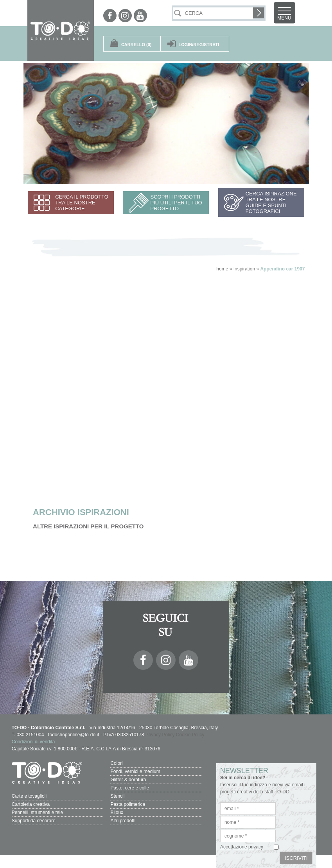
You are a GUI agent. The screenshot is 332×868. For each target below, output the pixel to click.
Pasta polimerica (128, 804)
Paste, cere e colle (130, 788)
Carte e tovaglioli (29, 796)
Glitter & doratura (128, 780)
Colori (116, 763)
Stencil (117, 796)
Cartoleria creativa (31, 804)
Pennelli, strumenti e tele (37, 813)
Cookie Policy (190, 735)
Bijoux (117, 813)
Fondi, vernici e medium (135, 771)
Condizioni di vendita (33, 742)
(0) (136, 45)
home (222, 269)
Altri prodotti (123, 821)
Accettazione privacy (242, 847)
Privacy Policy (160, 735)
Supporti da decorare (34, 821)
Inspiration (244, 269)
